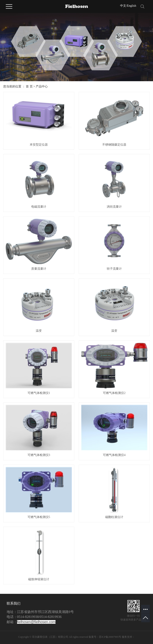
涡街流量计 (114, 207)
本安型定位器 (39, 145)
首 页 (29, 86)
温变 (39, 331)
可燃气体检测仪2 (114, 393)
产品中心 (42, 86)
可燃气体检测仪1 (39, 393)
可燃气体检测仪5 (39, 517)
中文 (123, 6)
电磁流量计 (39, 207)
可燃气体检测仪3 (39, 455)
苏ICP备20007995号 (110, 637)
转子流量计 (114, 269)
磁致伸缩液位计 (39, 579)
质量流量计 (39, 269)
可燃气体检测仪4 (114, 455)
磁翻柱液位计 (114, 517)
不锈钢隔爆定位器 (114, 145)
